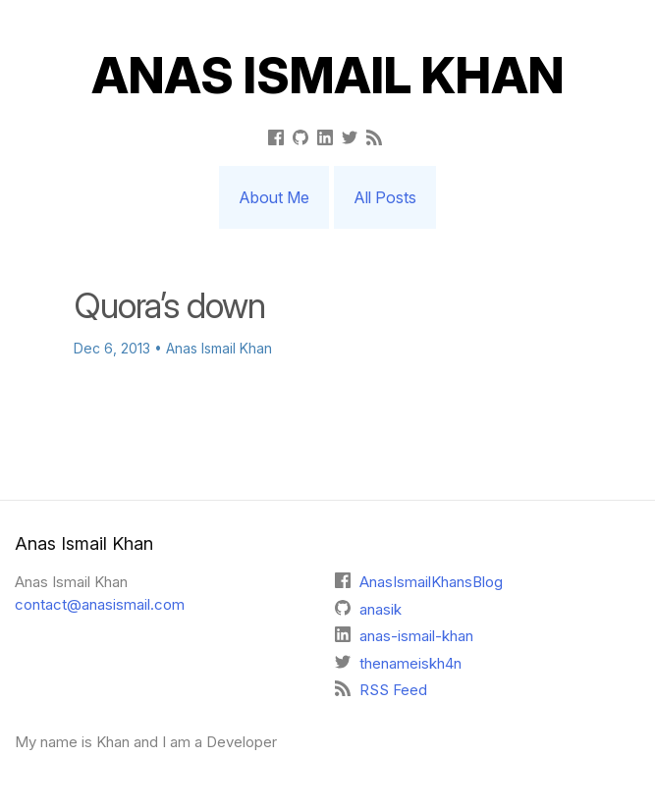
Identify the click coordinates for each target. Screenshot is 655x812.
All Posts (385, 197)
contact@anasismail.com (100, 604)
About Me (274, 197)
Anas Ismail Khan (327, 76)
